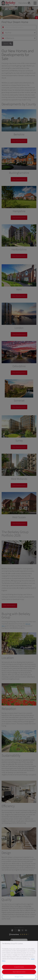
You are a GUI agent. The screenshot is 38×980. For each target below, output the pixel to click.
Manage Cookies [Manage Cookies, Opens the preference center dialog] (19, 977)
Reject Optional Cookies (19, 972)
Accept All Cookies (19, 967)
